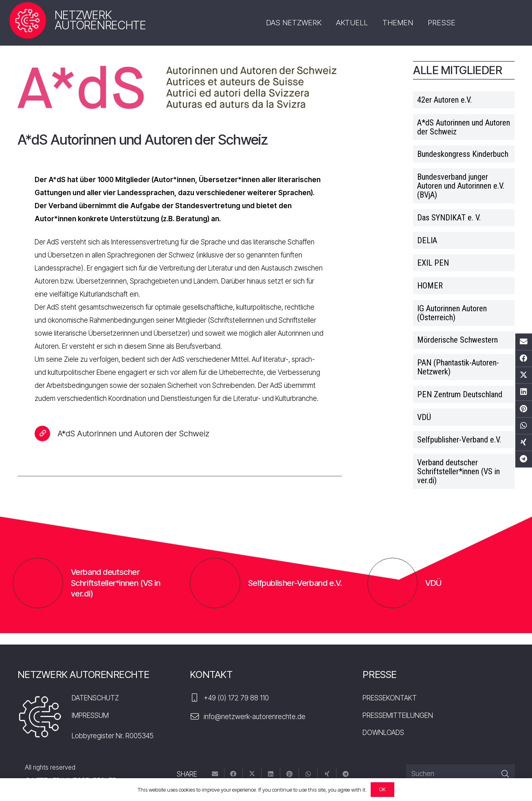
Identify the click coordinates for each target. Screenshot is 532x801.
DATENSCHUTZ (95, 698)
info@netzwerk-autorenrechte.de (255, 717)
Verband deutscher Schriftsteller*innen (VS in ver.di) (458, 471)
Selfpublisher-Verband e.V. (459, 440)
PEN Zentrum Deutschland (460, 394)
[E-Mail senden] (524, 342)
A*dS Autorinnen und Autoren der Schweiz (464, 127)
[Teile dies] (524, 359)
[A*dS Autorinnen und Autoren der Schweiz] (46, 434)
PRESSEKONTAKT (390, 698)
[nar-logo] (27, 21)
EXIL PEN (433, 263)
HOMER (430, 286)
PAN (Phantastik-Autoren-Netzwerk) (458, 367)
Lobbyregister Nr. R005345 (113, 736)
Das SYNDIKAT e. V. (449, 218)
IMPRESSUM (90, 715)
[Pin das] (524, 409)
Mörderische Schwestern (457, 340)
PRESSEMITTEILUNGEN (398, 715)
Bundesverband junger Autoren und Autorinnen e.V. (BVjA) (461, 186)
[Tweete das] (524, 375)
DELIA (427, 240)
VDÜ (424, 417)
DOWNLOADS (383, 733)
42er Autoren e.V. (444, 100)
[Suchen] (461, 774)
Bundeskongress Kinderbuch (463, 154)
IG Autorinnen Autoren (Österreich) (452, 313)
